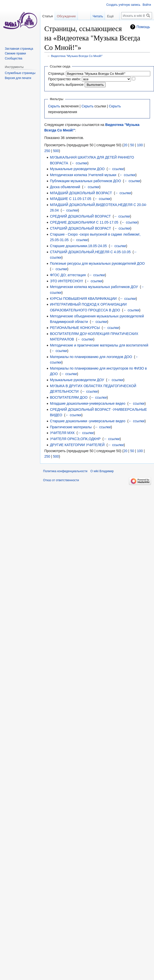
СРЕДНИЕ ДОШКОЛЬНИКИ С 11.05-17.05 (84, 222)
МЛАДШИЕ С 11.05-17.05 (70, 199)
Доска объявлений (65, 187)
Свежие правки (15, 53)
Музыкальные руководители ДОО (77, 169)
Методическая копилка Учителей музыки (83, 175)
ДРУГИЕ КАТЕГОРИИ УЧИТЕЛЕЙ (77, 445)
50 (132, 145)
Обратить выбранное (66, 85)
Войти (147, 5)
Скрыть (54, 106)
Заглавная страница (19, 49)
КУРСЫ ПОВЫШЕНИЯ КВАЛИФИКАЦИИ (83, 299)
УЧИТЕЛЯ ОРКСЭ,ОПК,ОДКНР (75, 439)
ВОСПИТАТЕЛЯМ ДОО (69, 397)
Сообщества (14, 58)
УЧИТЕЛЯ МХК (62, 433)
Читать (95, 16)
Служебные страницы (20, 73)
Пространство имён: (65, 79)
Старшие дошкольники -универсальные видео (88, 421)
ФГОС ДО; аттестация (68, 275)
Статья (48, 16)
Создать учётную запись (123, 5)
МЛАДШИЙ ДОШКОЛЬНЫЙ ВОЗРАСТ (81, 193)
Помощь (143, 27)
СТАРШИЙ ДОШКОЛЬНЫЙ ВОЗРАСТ (80, 228)
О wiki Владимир (102, 471)
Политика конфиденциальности (65, 471)
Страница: (56, 74)
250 (47, 151)
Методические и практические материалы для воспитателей (99, 345)
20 (125, 145)
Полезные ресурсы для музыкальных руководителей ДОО (97, 263)
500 (56, 151)
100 (140, 145)
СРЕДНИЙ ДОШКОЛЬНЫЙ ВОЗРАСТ (80, 216)
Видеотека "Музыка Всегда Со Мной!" (77, 56)
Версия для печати (18, 78)
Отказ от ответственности (61, 480)
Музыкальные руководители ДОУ (77, 380)
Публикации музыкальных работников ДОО (85, 181)
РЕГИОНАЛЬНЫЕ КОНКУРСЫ (75, 328)
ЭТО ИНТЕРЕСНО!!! (66, 281)
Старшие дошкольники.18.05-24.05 (78, 246)
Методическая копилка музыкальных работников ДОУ (94, 287)
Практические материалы (71, 427)
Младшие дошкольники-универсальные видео (88, 403)
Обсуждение (66, 16)
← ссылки (79, 163)
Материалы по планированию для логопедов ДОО (91, 357)
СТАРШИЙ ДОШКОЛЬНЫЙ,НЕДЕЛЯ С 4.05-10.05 (90, 252)
